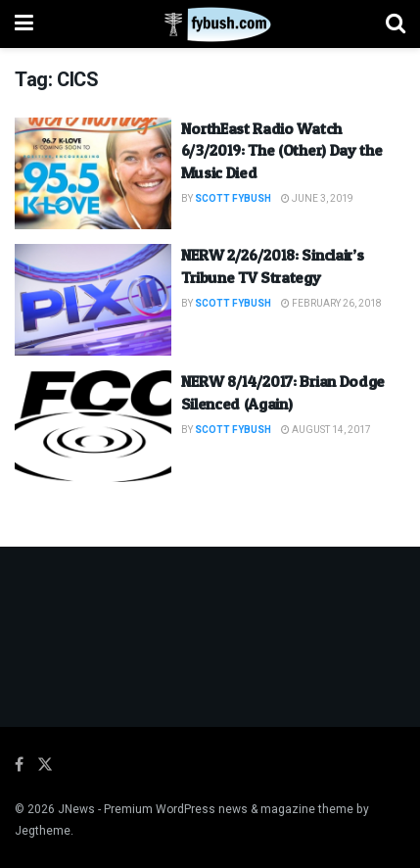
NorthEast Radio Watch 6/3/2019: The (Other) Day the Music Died (282, 150)
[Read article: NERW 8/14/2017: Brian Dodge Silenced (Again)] (93, 426)
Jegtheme (43, 831)
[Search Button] (396, 24)
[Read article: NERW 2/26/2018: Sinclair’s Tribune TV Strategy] (93, 300)
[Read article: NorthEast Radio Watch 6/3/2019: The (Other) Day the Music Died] (93, 173)
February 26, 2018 (331, 304)
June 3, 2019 (317, 199)
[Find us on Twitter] (45, 765)
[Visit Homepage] (210, 24)
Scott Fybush (233, 199)
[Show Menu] (24, 24)
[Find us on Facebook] (19, 765)
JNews (76, 809)
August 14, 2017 (326, 430)
